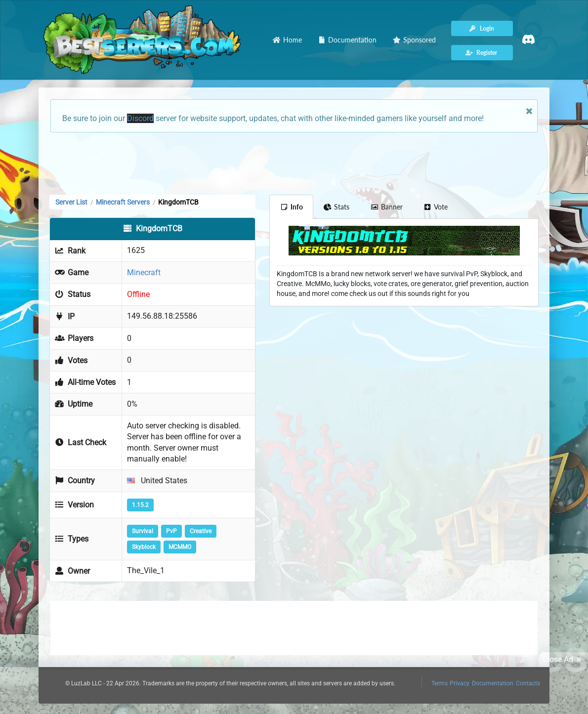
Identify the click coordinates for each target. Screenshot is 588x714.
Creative (201, 531)
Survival (143, 531)
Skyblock (144, 547)
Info (291, 207)
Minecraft (144, 273)
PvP (171, 531)
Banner (386, 207)
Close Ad (563, 660)
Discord (140, 118)
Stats (337, 207)
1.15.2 (140, 505)
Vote (436, 207)
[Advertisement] (294, 163)
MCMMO (180, 547)
